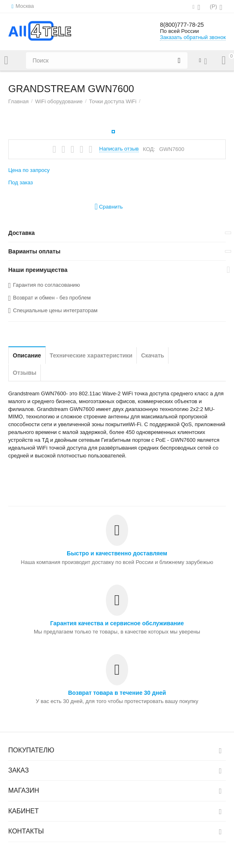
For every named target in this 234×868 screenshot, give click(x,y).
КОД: (149, 149)
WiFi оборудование (59, 101)
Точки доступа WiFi (113, 101)
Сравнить (109, 207)
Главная (19, 101)
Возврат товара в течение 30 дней (117, 693)
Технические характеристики (91, 355)
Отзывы (25, 373)
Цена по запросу (29, 170)
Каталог (6, 60)
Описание (27, 355)
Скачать (152, 355)
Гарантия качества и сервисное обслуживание (117, 623)
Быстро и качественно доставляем (117, 553)
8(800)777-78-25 (187, 25)
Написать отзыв (119, 149)
